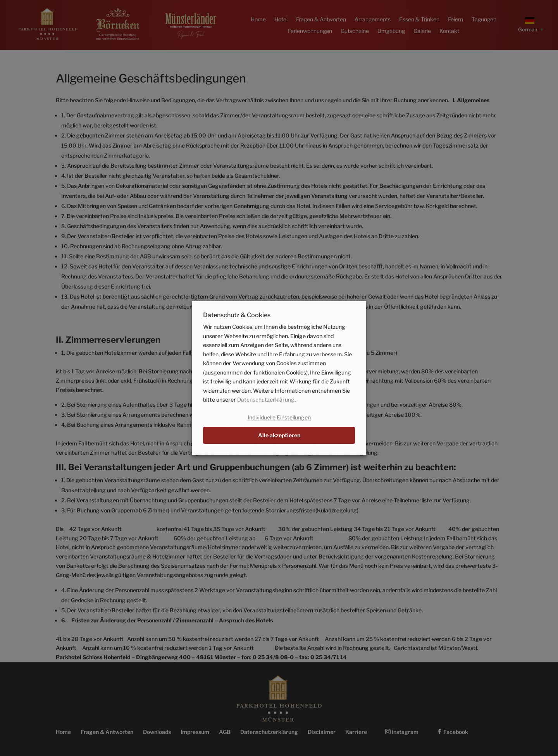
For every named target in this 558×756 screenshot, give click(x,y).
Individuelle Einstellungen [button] (279, 417)
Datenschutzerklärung (266, 399)
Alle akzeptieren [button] (279, 435)
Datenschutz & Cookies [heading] (237, 315)
